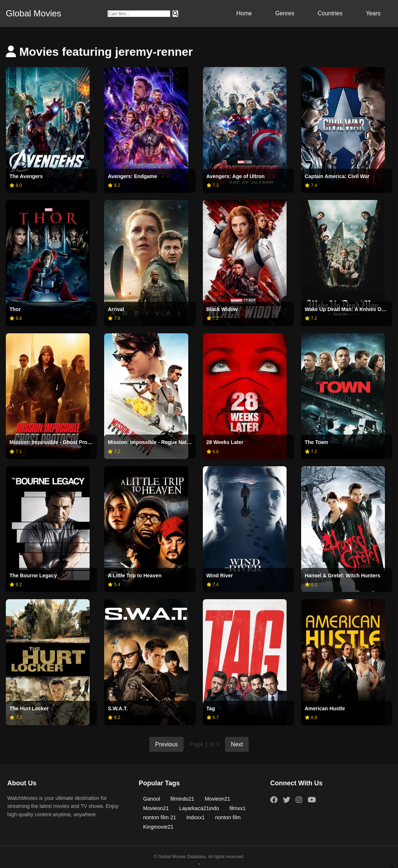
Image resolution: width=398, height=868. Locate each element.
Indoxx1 (196, 817)
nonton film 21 (159, 817)
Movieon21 (217, 799)
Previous (166, 744)
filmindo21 (182, 799)
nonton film (228, 817)
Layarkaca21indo (199, 808)
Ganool (151, 799)
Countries (330, 13)
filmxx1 (238, 808)
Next (237, 744)
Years (373, 13)
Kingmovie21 (158, 827)
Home (244, 13)
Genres (285, 13)
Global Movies (34, 13)
